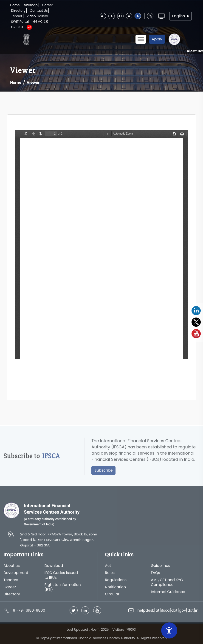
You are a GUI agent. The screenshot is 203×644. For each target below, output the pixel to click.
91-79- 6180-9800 (29, 612)
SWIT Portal (20, 22)
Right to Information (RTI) (63, 589)
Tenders (11, 582)
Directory (18, 11)
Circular (112, 596)
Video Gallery (37, 16)
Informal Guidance (168, 594)
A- (103, 16)
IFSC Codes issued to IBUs (61, 577)
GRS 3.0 (17, 27)
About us (12, 568)
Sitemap (31, 5)
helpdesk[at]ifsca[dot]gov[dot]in (168, 612)
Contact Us (39, 11)
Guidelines (161, 568)
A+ (120, 16)
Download (54, 568)
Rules (110, 575)
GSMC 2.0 (41, 22)
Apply (157, 39)
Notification (115, 589)
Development (16, 575)
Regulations (116, 582)
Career (48, 5)
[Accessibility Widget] (169, 630)
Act (108, 568)
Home (15, 5)
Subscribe (103, 472)
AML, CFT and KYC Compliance (167, 584)
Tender (17, 16)
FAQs (155, 575)
